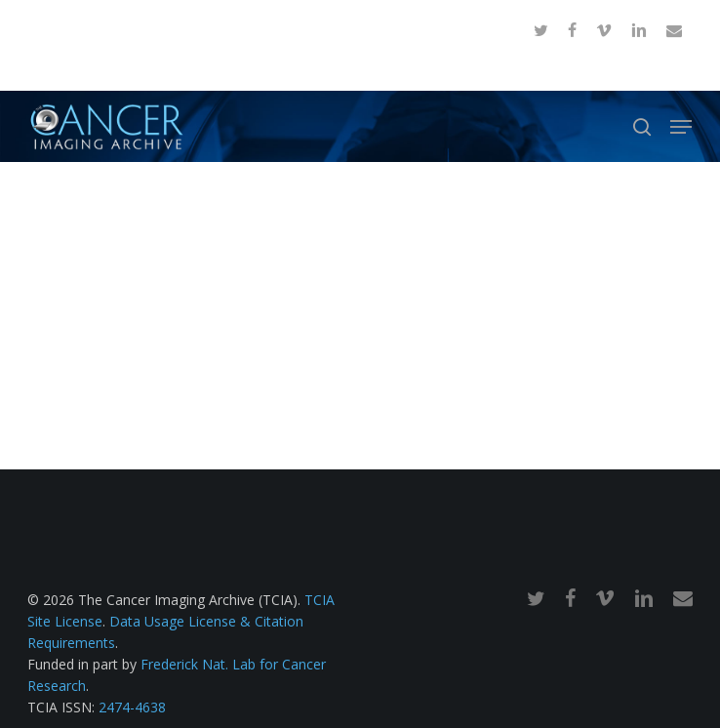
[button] (681, 127)
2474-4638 (132, 707)
